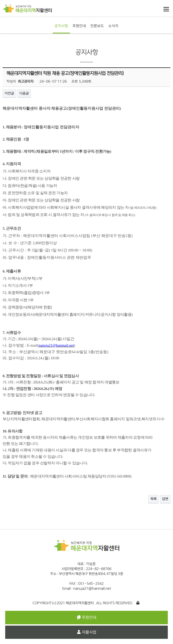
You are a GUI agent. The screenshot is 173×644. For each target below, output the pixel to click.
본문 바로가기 (0, 0)
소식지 (113, 26)
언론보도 (97, 26)
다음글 (24, 93)
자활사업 (87, 632)
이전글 (9, 93)
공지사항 (61, 26)
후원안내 (79, 26)
